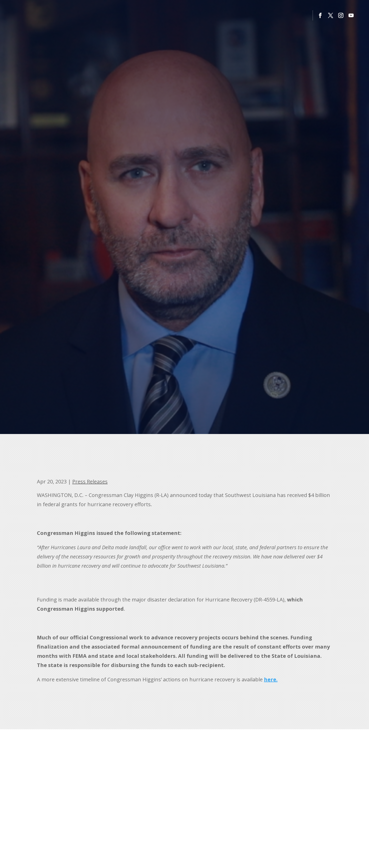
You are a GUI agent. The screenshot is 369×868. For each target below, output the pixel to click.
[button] (320, 15)
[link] (271, 679)
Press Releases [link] (90, 481)
